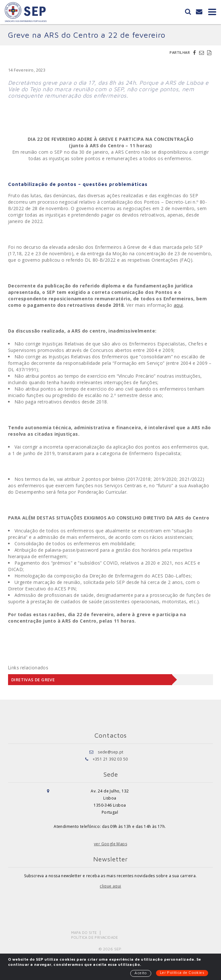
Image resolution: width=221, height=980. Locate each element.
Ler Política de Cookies (182, 972)
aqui (178, 305)
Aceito (141, 973)
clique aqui (110, 886)
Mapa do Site (84, 932)
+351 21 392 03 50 (110, 759)
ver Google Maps (110, 844)
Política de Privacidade (95, 937)
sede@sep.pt (110, 752)
